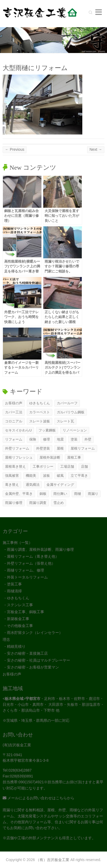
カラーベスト (40, 412)
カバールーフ (67, 403)
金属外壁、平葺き (19, 494)
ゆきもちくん (40, 403)
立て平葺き (79, 476)
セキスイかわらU (18, 430)
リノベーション (75, 430)
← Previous (15, 149)
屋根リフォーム (83, 448)
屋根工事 (74, 457)
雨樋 (78, 494)
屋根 (60, 448)
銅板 (43, 494)
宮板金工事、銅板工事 (25, 612)
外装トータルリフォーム (27, 577)
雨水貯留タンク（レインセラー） (35, 633)
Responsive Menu (99, 12)
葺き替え (12, 485)
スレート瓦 (65, 421)
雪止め (59, 503)
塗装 (74, 439)
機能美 (31, 476)
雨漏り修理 (14, 503)
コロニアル (14, 421)
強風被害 (12, 476)
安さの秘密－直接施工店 (27, 653)
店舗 (84, 466)
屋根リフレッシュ (19, 457)
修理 (46, 439)
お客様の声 (14, 403)
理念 (6, 639)
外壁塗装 (43, 448)
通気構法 (33, 485)
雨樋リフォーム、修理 (25, 570)
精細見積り (16, 646)
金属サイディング (60, 485)
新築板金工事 (18, 619)
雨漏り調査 (38, 503)
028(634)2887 (20, 770)
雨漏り (93, 494)
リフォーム (14, 439)
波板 (46, 476)
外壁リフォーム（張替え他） (31, 563)
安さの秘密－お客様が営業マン (33, 667)
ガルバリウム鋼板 (71, 412)
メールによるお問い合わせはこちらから (38, 798)
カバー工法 (14, 412)
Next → (96, 149)
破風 (60, 476)
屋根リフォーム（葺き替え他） (33, 556)
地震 (60, 439)
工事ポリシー (43, 466)
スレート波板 (40, 421)
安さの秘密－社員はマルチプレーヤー (38, 660)
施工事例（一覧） (18, 543)
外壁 (88, 439)
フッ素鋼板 (47, 430)
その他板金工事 (20, 626)
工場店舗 (67, 466)
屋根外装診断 (50, 457)
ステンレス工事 (20, 605)
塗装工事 (14, 584)
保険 (33, 439)
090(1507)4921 (31, 782)
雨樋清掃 (14, 591)
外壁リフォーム (17, 448)
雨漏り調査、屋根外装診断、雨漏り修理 (40, 549)
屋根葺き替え (15, 466)
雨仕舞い (60, 494)
